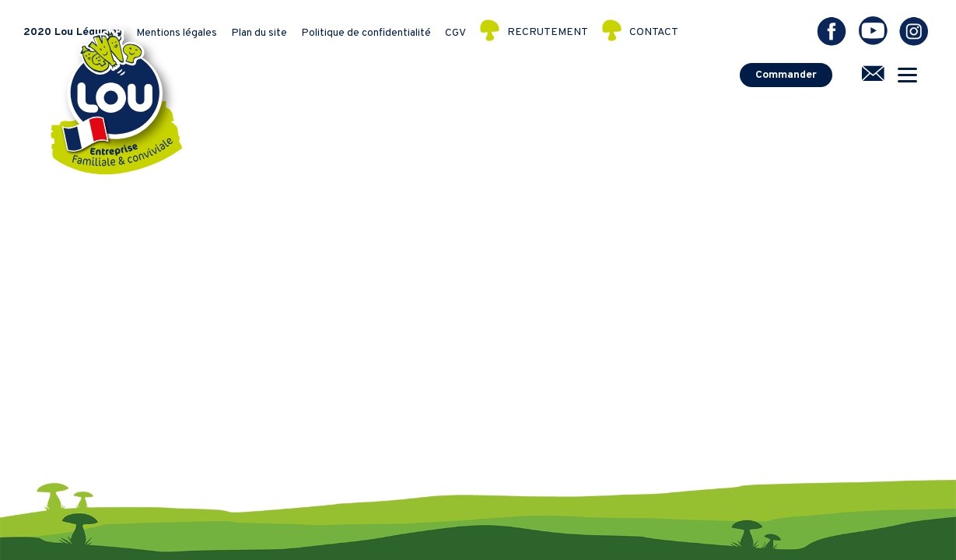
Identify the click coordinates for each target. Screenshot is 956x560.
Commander (786, 75)
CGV (455, 33)
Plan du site (259, 33)
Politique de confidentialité (366, 33)
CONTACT (654, 33)
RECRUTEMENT (548, 33)
